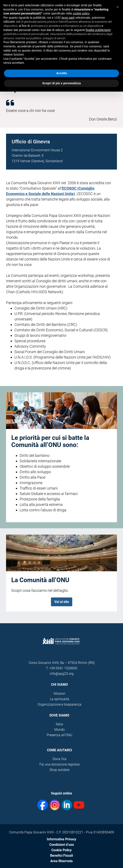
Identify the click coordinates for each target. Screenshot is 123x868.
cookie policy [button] (81, 13)
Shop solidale (59, 770)
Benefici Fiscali (61, 856)
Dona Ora (60, 759)
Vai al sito (62, 602)
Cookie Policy (61, 850)
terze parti (68, 18)
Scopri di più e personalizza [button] (61, 83)
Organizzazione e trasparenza (60, 704)
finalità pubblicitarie (98, 30)
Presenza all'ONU (60, 735)
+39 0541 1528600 (63, 668)
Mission (60, 694)
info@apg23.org (62, 674)
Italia (59, 724)
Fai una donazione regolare (60, 764)
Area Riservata (61, 861)
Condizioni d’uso (62, 845)
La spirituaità (60, 699)
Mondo (60, 730)
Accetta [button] (61, 73)
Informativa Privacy (61, 839)
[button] (118, 7)
